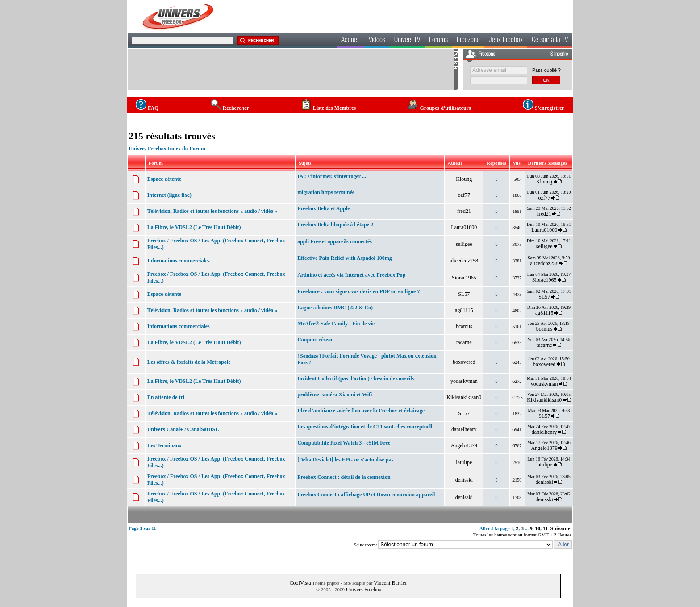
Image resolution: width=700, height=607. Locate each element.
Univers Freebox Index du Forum (167, 149)
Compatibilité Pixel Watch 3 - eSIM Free (344, 443)
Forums (438, 41)
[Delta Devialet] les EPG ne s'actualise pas (345, 460)
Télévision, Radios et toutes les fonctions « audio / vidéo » (212, 211)
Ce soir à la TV (550, 41)
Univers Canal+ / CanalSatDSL (183, 429)
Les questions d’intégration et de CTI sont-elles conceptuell (365, 427)
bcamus (464, 326)
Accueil (350, 41)
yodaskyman (464, 381)
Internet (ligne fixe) (169, 195)
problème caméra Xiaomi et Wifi (335, 395)
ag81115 (464, 310)
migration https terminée (326, 192)
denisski (464, 480)
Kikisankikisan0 (464, 397)
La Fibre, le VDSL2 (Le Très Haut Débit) (194, 227)
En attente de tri (166, 397)
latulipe (464, 462)
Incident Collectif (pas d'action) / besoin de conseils (356, 378)
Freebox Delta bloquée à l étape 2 (335, 225)
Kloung (464, 179)
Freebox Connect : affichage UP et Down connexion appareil (366, 495)
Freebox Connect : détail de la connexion (344, 477)
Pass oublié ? (546, 70)
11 (545, 528)
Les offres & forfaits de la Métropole (189, 362)
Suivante (560, 528)
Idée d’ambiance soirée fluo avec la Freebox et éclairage (361, 411)
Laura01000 (464, 227)
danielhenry (464, 429)
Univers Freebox (364, 590)
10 (537, 528)
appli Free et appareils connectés (335, 241)
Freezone (468, 41)
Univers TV (407, 41)
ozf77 (464, 195)
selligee (464, 244)
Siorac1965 (464, 278)
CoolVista (300, 583)
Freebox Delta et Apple (323, 208)
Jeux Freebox (506, 41)
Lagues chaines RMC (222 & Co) (335, 308)
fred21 (464, 211)
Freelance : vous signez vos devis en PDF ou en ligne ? (358, 291)
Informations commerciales (179, 261)
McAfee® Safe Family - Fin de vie (336, 324)
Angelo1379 (464, 445)
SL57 (464, 294)
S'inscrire (559, 54)
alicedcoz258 (464, 261)
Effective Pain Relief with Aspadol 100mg (345, 258)
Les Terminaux (165, 445)
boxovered (464, 362)
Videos (377, 41)
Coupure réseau (315, 340)
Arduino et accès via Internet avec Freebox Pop (351, 275)
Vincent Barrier (390, 583)
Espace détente (164, 179)
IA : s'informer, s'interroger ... (332, 176)
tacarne (464, 342)
